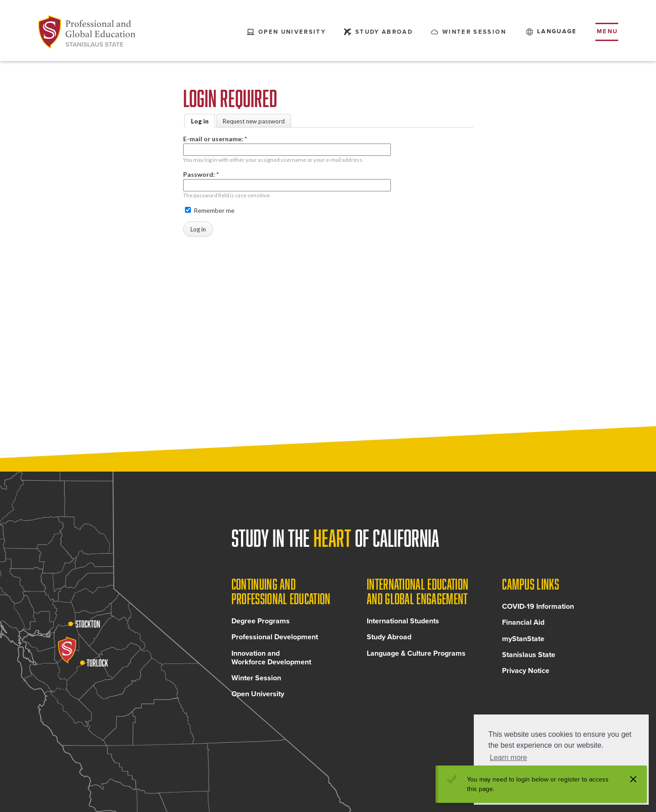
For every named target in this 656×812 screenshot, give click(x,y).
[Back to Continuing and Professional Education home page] (87, 32)
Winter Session (256, 680)
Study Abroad (389, 639)
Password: (201, 174)
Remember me (210, 210)
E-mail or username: (215, 139)
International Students (403, 623)
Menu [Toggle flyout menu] (607, 31)
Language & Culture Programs (416, 655)
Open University (258, 696)
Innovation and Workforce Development (271, 660)
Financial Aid (523, 625)
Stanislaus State (529, 657)
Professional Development (275, 639)
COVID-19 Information (538, 609)
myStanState (523, 641)
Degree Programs (261, 623)
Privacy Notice (526, 673)
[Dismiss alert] (633, 779)
